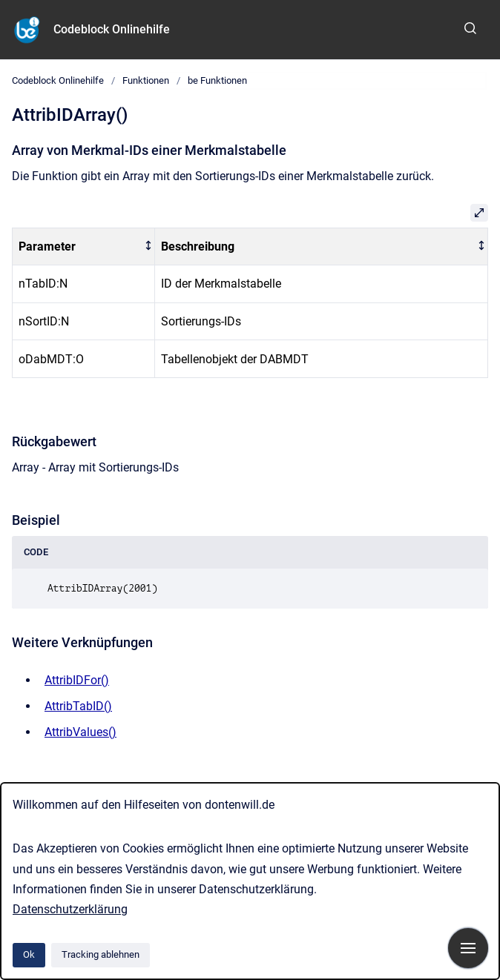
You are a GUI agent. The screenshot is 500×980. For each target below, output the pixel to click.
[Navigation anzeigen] (468, 948)
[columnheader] (84, 246)
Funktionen (146, 80)
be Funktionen (217, 80)
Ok (29, 954)
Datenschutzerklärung (70, 909)
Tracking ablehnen (101, 954)
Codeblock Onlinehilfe (112, 29)
